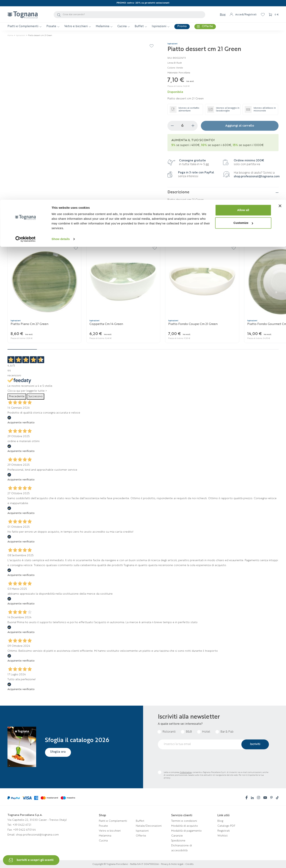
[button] (276, 235)
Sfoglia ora (59, 752)
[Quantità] (183, 126)
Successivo (36, 396)
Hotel (206, 732)
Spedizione (178, 841)
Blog (220, 821)
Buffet (140, 821)
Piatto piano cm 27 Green (29, 324)
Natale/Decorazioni (149, 826)
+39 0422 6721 (22, 825)
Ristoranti (169, 732)
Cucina (103, 841)
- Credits (188, 864)
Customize (243, 23)
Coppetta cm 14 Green (106, 324)
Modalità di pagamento (186, 831)
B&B (189, 732)
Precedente (17, 396)
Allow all (243, 10)
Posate (103, 826)
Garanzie (177, 836)
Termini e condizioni (184, 821)
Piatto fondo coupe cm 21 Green (193, 324)
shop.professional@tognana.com (257, 177)
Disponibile (175, 92)
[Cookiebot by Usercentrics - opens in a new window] (25, 39)
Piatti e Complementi (113, 821)
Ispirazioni (142, 831)
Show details (61, 39)
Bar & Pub (227, 732)
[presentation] (188, 760)
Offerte (141, 836)
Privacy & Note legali (172, 864)
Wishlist (223, 836)
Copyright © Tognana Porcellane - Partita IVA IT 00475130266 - (126, 864)
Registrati (224, 831)
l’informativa (186, 772)
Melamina (105, 836)
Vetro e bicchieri (110, 831)
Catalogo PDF (226, 826)
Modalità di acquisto (185, 826)
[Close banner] (280, 6)
